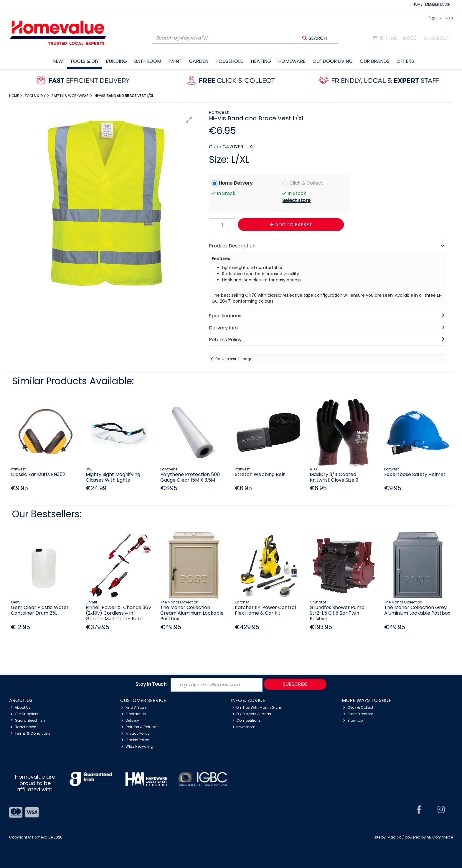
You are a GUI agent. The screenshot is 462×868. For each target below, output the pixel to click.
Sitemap (353, 720)
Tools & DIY (84, 61)
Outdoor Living (333, 61)
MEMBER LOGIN (438, 4)
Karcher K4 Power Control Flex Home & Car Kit (265, 610)
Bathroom (148, 61)
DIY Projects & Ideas (252, 714)
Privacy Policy (135, 733)
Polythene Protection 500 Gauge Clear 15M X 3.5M (190, 477)
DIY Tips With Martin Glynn (257, 707)
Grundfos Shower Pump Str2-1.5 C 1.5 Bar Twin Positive (337, 613)
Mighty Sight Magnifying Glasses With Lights (113, 477)
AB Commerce (440, 837)
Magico (394, 837)
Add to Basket (291, 225)
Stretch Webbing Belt (260, 474)
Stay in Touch (151, 684)
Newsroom (244, 727)
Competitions (247, 720)
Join (449, 18)
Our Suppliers (24, 714)
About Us (20, 707)
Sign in (435, 18)
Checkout (437, 38)
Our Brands (375, 61)
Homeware (292, 61)
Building (116, 61)
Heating (261, 61)
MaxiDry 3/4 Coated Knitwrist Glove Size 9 (334, 477)
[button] (189, 120)
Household (230, 61)
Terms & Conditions (30, 733)
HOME (417, 4)
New (58, 61)
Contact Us (133, 714)
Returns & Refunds (140, 727)
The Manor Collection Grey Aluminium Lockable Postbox (417, 610)
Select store (296, 200)
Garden (199, 61)
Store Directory (358, 714)
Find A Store (134, 707)
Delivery (130, 720)
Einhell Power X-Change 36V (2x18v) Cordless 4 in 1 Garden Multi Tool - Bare (119, 613)
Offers (405, 61)
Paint (175, 61)
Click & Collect (306, 183)
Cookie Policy (135, 740)
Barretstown (23, 727)
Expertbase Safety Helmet (415, 474)
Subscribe (295, 684)
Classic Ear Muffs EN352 (38, 474)
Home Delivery (236, 183)
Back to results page (234, 359)
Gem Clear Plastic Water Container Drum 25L (40, 610)
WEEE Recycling (137, 746)
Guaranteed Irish (28, 720)
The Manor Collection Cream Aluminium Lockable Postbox (192, 613)
